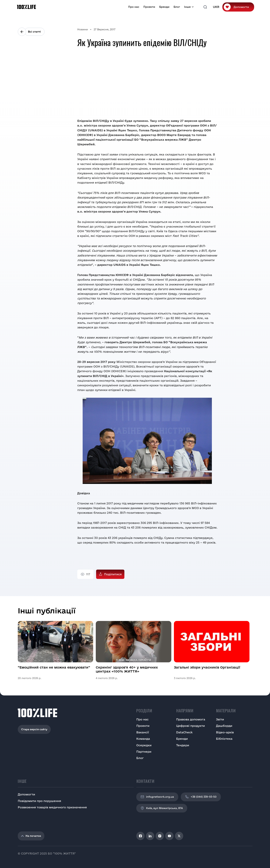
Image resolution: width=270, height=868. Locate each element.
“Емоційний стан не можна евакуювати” (54, 667)
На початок (31, 836)
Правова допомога (191, 719)
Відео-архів (225, 732)
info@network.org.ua (157, 797)
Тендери (183, 745)
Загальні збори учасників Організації (207, 667)
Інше (187, 7)
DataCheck (184, 732)
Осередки (144, 745)
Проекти (149, 7)
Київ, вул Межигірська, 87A (162, 808)
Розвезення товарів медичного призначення (52, 807)
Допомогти (241, 7)
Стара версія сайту (34, 729)
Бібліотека (224, 739)
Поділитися (113, 574)
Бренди (164, 7)
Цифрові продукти (190, 726)
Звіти (220, 719)
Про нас (134, 7)
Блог (177, 7)
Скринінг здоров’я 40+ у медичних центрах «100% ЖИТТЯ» (127, 669)
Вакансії (143, 732)
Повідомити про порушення (39, 801)
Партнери (144, 752)
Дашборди (224, 726)
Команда (143, 739)
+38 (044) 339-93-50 (201, 797)
